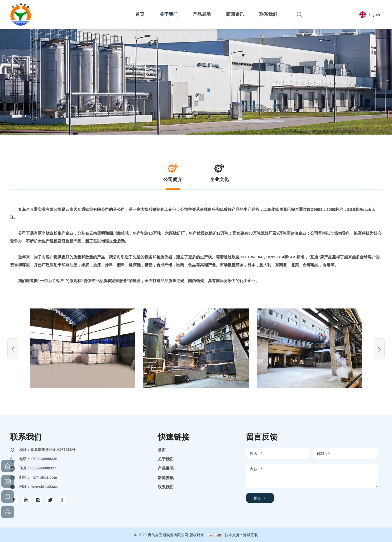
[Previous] (13, 349)
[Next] (379, 349)
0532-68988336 (44, 459)
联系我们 (166, 487)
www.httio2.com (46, 487)
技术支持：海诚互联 (241, 535)
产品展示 (166, 468)
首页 (162, 450)
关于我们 (166, 459)
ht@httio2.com (44, 477)
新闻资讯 (166, 478)
